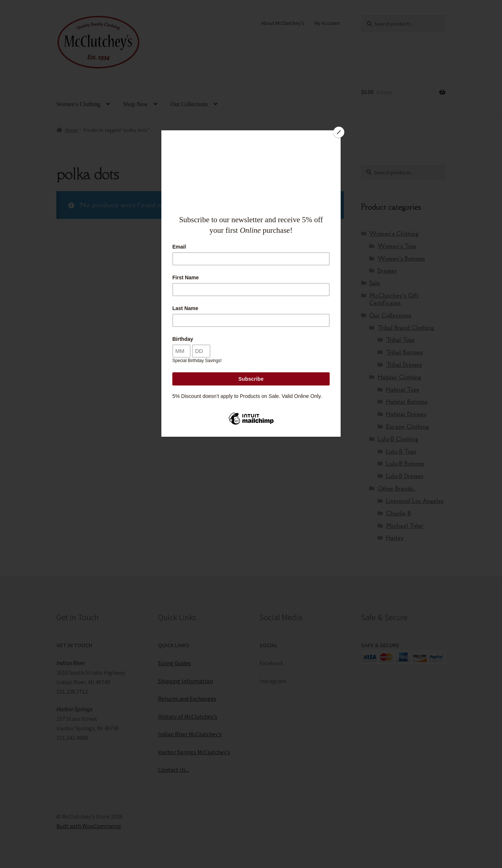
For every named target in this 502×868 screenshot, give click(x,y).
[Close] (339, 132)
